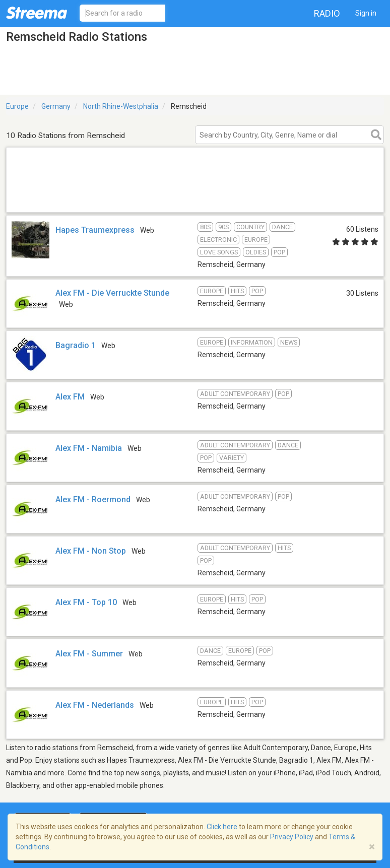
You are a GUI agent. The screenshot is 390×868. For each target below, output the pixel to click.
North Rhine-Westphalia (121, 106)
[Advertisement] (195, 199)
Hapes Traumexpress (95, 230)
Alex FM (70, 397)
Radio (327, 13)
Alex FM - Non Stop (91, 551)
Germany (56, 106)
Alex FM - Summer (89, 654)
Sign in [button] (366, 13)
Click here (222, 827)
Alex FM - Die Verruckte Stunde (112, 293)
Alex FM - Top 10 (86, 602)
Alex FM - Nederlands (95, 705)
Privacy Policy (292, 837)
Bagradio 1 (76, 345)
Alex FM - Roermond (93, 499)
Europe (17, 106)
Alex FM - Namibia (89, 448)
